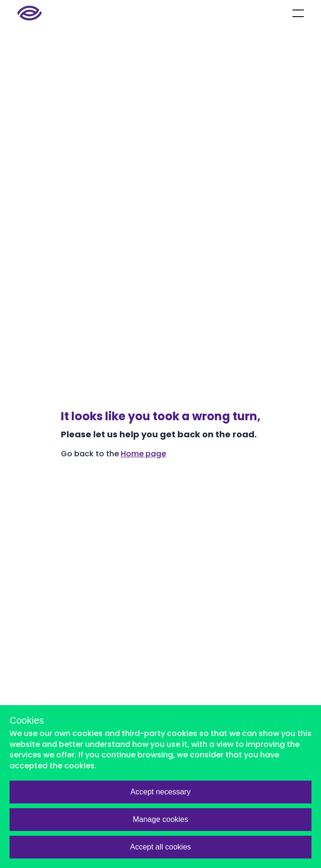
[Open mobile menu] (298, 13)
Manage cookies (160, 819)
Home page (143, 454)
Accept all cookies (160, 847)
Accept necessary (160, 792)
